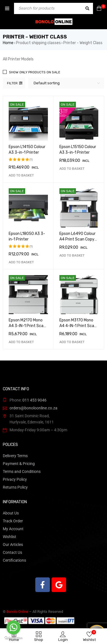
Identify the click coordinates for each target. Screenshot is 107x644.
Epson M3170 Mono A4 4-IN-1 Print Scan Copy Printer (78, 326)
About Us (11, 513)
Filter (12, 83)
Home (8, 43)
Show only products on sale (35, 72)
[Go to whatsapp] (13, 627)
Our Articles (13, 545)
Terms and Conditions (22, 471)
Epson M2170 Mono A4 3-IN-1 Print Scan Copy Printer (27, 326)
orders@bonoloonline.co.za (33, 408)
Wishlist (10, 537)
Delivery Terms (15, 456)
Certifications (14, 560)
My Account (13, 529)
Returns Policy (15, 487)
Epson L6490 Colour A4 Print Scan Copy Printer (77, 239)
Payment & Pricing (19, 464)
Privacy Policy (15, 479)
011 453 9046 (34, 400)
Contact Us (12, 552)
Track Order (13, 521)
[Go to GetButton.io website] (13, 638)
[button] (21, 175)
